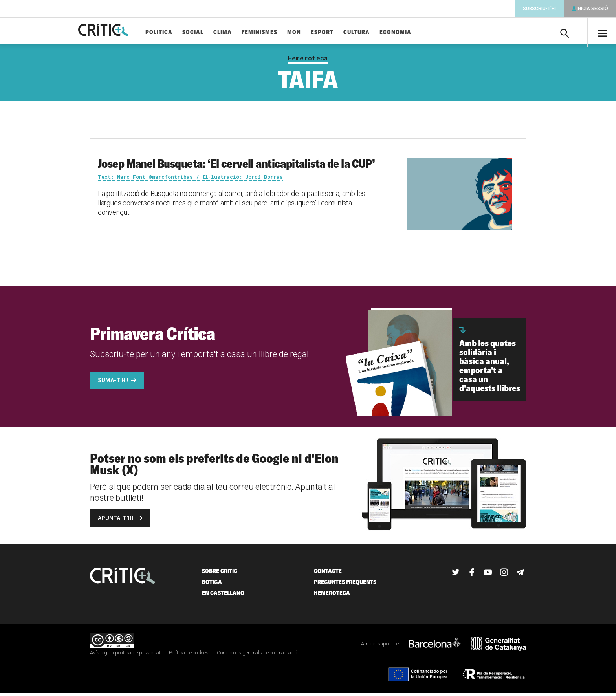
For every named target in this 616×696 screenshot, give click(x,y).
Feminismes (278, 32)
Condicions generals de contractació (257, 656)
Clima (241, 32)
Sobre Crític (220, 574)
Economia (413, 32)
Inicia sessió (592, 9)
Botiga (212, 585)
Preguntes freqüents (345, 585)
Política (177, 32)
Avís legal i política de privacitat (125, 656)
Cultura (375, 32)
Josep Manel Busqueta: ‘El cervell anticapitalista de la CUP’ (236, 167)
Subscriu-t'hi (539, 9)
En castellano (223, 596)
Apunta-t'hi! (116, 521)
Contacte (328, 574)
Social (211, 32)
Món (312, 32)
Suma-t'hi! (113, 383)
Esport (340, 32)
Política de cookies (189, 656)
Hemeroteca (308, 61)
